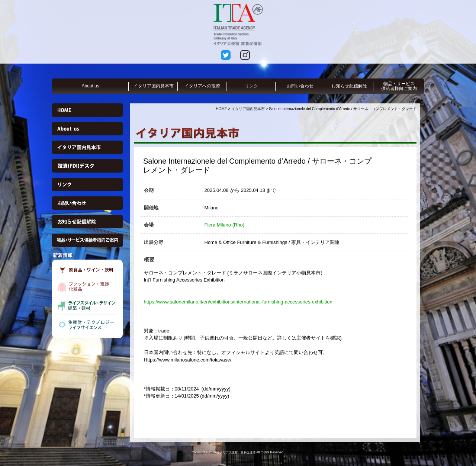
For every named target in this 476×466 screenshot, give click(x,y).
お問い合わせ (300, 86)
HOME (221, 109)
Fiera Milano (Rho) (225, 225)
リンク (251, 86)
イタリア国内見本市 (154, 86)
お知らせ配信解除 (349, 86)
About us (90, 86)
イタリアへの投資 (202, 86)
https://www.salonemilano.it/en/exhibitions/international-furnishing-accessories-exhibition (238, 302)
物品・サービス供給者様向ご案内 (399, 86)
